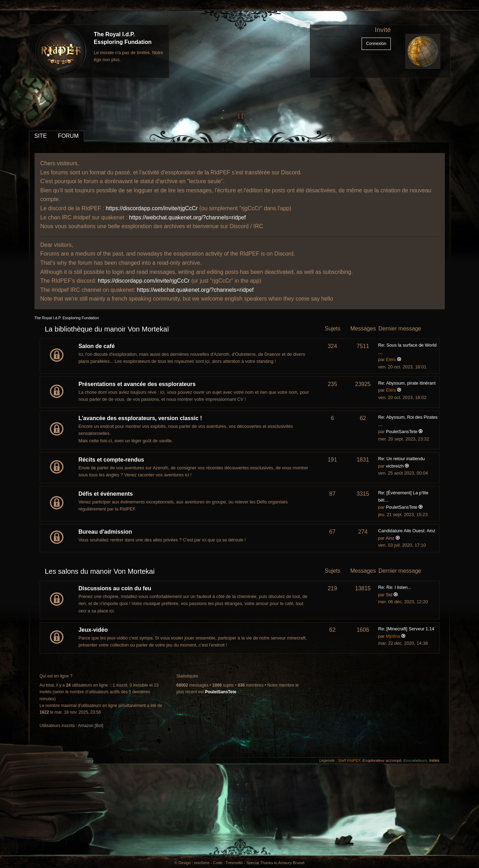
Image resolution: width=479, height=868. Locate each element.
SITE (41, 136)
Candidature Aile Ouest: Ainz (407, 531)
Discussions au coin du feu (115, 588)
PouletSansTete (402, 432)
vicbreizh (395, 466)
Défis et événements (106, 494)
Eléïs (391, 359)
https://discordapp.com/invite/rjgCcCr (152, 208)
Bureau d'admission (105, 532)
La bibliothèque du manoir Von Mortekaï (107, 329)
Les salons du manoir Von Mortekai (100, 571)
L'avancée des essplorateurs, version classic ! (140, 418)
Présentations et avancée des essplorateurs (137, 384)
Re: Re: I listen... (395, 587)
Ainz (390, 538)
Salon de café (96, 346)
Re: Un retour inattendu (402, 459)
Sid (389, 595)
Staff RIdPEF (349, 760)
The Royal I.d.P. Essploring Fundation (67, 318)
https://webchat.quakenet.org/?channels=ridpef (187, 217)
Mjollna (393, 636)
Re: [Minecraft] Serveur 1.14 (406, 629)
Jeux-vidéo (93, 630)
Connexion (376, 44)
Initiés (434, 760)
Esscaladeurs (415, 760)
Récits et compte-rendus (111, 460)
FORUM (68, 136)
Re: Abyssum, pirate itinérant (407, 383)
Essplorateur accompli (382, 760)
